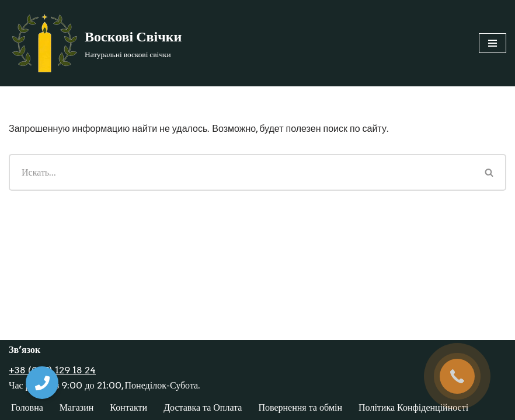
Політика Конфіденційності (413, 407)
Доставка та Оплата (203, 407)
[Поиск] (241, 172)
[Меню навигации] (493, 43)
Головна (27, 407)
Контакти (128, 407)
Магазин (76, 407)
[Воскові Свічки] (95, 43)
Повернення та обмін (300, 407)
